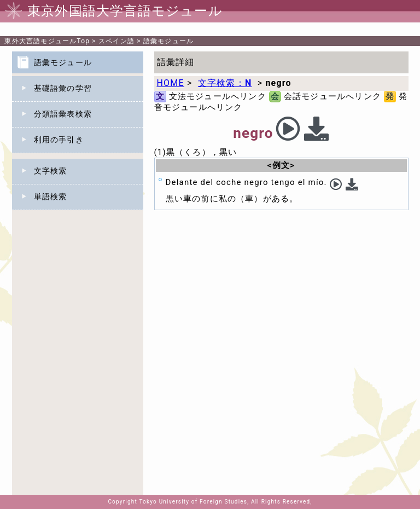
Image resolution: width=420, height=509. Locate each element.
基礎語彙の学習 (63, 88)
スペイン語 (116, 41)
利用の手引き (59, 140)
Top (47, 41)
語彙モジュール (168, 41)
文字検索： (225, 83)
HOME (171, 83)
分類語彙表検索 (63, 114)
